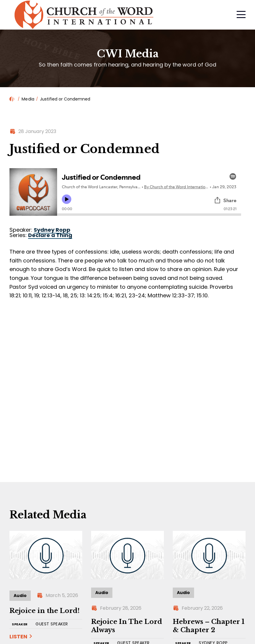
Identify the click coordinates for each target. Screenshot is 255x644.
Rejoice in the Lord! (45, 611)
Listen (18, 636)
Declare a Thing (50, 235)
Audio (20, 596)
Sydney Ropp (52, 230)
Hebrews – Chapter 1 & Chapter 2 (209, 626)
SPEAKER (20, 624)
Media (28, 99)
